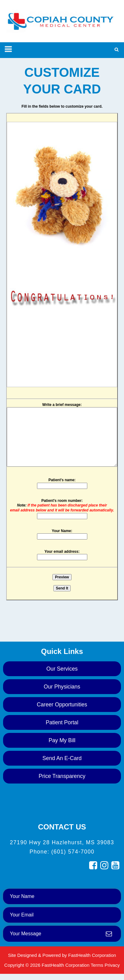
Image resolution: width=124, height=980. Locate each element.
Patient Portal (62, 722)
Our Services (62, 669)
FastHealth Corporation (92, 955)
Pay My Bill (62, 740)
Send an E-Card (62, 758)
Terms (97, 965)
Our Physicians (62, 687)
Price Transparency (62, 776)
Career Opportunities (62, 705)
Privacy (112, 965)
